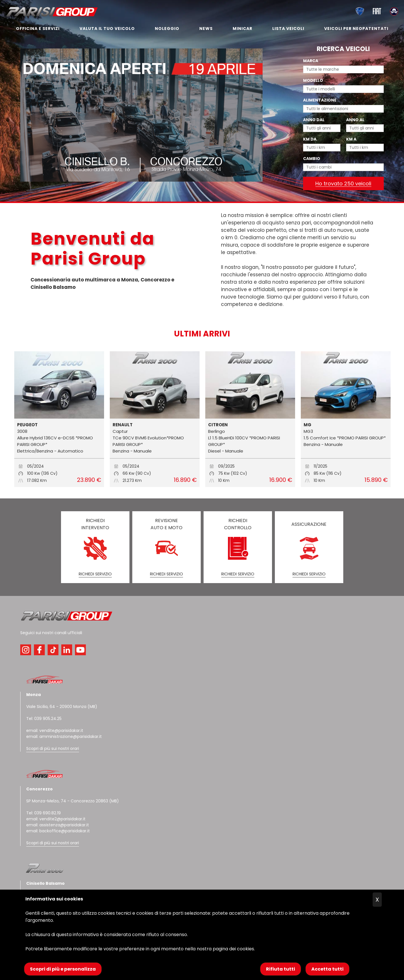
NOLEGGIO (167, 29)
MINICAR (242, 29)
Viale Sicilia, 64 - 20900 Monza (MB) (62, 707)
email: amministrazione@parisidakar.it (64, 736)
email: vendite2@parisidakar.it (56, 819)
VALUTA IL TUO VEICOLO (107, 29)
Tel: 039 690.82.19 (43, 813)
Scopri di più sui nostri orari (53, 748)
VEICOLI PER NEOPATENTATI (356, 29)
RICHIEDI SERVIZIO (95, 574)
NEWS (206, 29)
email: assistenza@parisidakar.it (58, 825)
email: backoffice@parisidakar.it (58, 831)
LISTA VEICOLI (288, 29)
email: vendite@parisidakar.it (55, 731)
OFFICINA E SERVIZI (38, 29)
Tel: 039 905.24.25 (44, 719)
